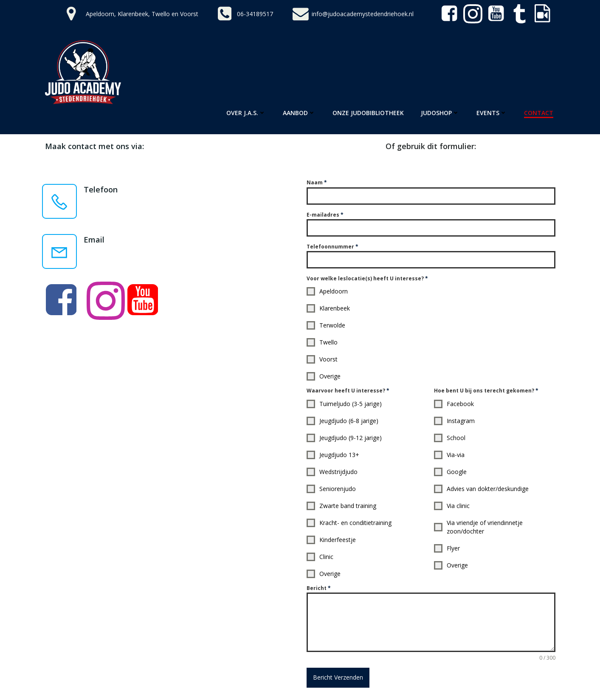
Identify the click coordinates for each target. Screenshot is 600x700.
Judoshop (440, 113)
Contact (539, 113)
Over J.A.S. (246, 113)
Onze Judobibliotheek (368, 113)
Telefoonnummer (332, 247)
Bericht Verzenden (338, 677)
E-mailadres (325, 215)
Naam (317, 182)
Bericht (319, 588)
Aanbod (299, 113)
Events (492, 113)
